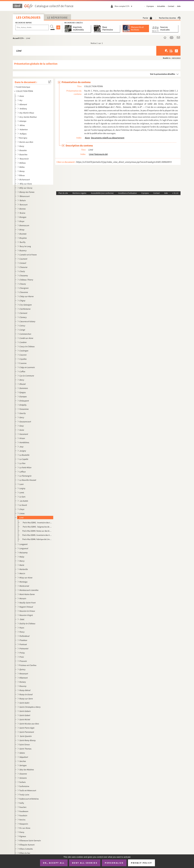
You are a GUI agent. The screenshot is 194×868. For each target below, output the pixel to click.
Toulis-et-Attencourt (28, 790)
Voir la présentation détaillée (163, 74)
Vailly (22, 803)
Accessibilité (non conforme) (102, 193)
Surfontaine (24, 786)
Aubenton (24, 129)
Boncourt (24, 205)
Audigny (23, 134)
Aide (179, 6)
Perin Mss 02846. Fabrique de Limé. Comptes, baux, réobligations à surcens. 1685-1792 (37, 539)
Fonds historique (23, 87)
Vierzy (22, 832)
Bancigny (23, 138)
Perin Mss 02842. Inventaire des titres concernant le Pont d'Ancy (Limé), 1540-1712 (37, 523)
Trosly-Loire (24, 795)
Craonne (23, 363)
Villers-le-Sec (25, 853)
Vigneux (23, 836)
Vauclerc (23, 807)
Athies (22, 125)
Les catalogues (28, 17)
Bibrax (22, 175)
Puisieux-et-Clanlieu (28, 665)
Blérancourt (25, 196)
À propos (150, 6)
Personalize (114, 863)
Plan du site (63, 193)
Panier (147, 18)
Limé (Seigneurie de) (98, 154)
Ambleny (24, 109)
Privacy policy (141, 863)
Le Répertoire (57, 17)
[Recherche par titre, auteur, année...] (32, 27)
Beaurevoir (24, 159)
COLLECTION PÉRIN (25, 91)
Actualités (161, 6)
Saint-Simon (25, 744)
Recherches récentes (170, 18)
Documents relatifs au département (108, 138)
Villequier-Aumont (27, 845)
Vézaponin (24, 824)
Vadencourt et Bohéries (29, 799)
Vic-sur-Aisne (25, 828)
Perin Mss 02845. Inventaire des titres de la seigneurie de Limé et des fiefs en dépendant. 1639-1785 (37, 535)
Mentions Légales (79, 193)
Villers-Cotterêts (26, 849)
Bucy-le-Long (25, 246)
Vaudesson (24, 811)
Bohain (23, 200)
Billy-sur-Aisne (26, 184)
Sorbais (22, 782)
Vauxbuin (23, 815)
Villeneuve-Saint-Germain (30, 840)
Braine (23, 213)
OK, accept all (54, 863)
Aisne (87, 138)
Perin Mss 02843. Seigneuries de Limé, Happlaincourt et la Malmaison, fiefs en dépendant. (37, 527)
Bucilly (23, 242)
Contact (171, 6)
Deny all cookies (85, 863)
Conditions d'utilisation (128, 193)
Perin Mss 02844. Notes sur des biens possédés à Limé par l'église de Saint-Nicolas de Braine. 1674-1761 (37, 531)
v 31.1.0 (175, 193)
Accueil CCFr (18, 38)
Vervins (22, 820)
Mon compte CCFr (124, 6)
